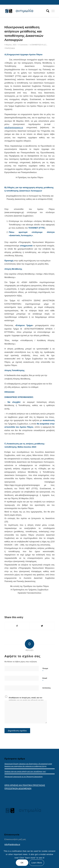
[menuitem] (46, 11)
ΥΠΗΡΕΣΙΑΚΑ (10, 48)
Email (45, 680)
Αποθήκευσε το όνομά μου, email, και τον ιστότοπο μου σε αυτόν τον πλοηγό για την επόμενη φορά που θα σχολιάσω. (26, 700)
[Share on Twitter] (42, 626)
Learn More (37, 863)
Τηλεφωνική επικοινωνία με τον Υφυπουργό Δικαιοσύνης (24, 776)
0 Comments (23, 45)
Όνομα (45, 670)
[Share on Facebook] (17, 626)
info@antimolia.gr (12, 844)
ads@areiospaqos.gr (14, 127)
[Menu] (53, 11)
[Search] (46, 11)
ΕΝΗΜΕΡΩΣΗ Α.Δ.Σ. (39, 45)
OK (22, 863)
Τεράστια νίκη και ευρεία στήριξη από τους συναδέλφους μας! (25, 771)
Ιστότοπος (47, 688)
